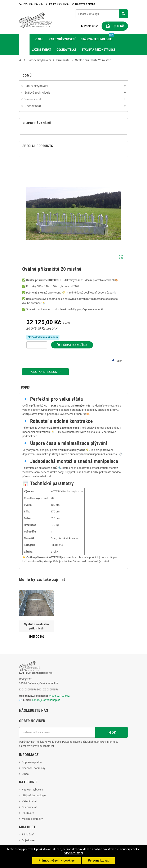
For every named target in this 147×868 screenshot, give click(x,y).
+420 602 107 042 (31, 4)
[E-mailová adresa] (57, 732)
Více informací (73, 853)
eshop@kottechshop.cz (46, 700)
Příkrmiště (28, 813)
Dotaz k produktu (45, 372)
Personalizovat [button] (98, 860)
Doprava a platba (83, 4)
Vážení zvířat (29, 801)
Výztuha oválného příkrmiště (36, 626)
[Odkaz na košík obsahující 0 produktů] (115, 26)
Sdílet (117, 361)
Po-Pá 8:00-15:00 (58, 4)
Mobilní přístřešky (32, 819)
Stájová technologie (34, 795)
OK (112, 732)
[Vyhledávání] (102, 14)
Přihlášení (28, 834)
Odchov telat (29, 807)
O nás (25, 774)
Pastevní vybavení (32, 790)
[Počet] (37, 345)
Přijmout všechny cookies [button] (57, 860)
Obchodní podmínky (34, 768)
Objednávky (29, 840)
